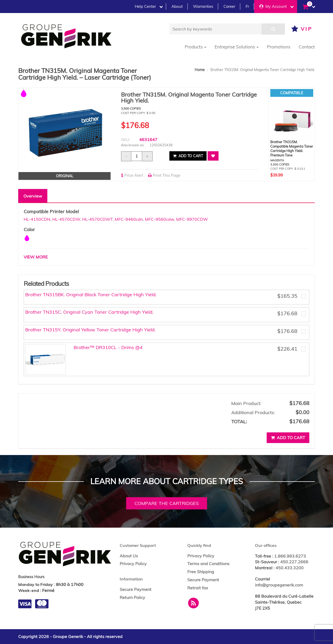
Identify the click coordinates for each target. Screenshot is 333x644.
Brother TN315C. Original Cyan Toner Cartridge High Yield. (89, 312)
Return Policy (132, 597)
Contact (307, 47)
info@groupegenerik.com (279, 585)
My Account (277, 6)
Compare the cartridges (167, 503)
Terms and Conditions (208, 564)
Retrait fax (198, 588)
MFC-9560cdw (159, 219)
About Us (129, 556)
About (177, 6)
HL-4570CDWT (97, 219)
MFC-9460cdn (129, 219)
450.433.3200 (290, 568)
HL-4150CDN (37, 219)
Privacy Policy (133, 564)
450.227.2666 (294, 562)
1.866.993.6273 (290, 556)
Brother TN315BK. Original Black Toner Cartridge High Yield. (91, 295)
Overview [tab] (33, 196)
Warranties (203, 6)
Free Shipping (201, 572)
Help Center (149, 6)
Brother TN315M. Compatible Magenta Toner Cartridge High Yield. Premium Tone (292, 149)
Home (200, 70)
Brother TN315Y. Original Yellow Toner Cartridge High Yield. (90, 330)
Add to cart (188, 156)
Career (229, 6)
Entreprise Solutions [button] (237, 47)
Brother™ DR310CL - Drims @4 (108, 347)
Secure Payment (136, 589)
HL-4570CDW (66, 219)
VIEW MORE (36, 257)
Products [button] (196, 47)
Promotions (279, 47)
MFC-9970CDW (192, 219)
